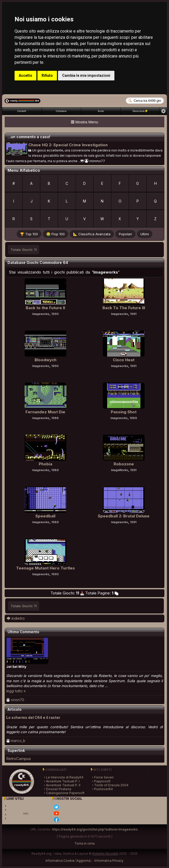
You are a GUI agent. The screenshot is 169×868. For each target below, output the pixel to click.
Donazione (140, 111)
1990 (55, 314)
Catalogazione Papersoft (65, 793)
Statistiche (15, 815)
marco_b (18, 741)
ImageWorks (120, 470)
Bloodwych (45, 360)
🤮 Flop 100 (56, 234)
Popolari (125, 234)
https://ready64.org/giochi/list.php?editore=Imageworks (95, 829)
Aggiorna (83, 861)
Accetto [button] (25, 75)
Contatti (22, 111)
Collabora (61, 111)
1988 (55, 418)
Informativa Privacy (109, 861)
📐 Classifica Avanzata (92, 234)
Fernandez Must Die (45, 412)
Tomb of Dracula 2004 (111, 785)
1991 (133, 314)
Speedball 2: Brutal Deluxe (124, 516)
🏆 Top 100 (29, 234)
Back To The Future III (124, 308)
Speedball (45, 516)
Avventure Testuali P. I (63, 781)
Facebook (64, 821)
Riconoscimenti (19, 810)
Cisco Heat (124, 360)
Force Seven (104, 777)
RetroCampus (19, 759)
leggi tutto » (16, 691)
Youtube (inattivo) (70, 815)
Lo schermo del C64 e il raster (33, 718)
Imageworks (41, 314)
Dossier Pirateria (59, 789)
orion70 (18, 700)
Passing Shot (124, 412)
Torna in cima (84, 843)
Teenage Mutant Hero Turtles (45, 568)
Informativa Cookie (60, 861)
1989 (133, 418)
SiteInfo (13, 806)
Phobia (45, 464)
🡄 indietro (15, 618)
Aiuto (101, 111)
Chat (11, 818)
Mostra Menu (85, 122)
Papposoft (102, 781)
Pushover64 (103, 789)
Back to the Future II (45, 308)
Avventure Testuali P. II (63, 785)
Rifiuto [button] (47, 75)
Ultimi (145, 234)
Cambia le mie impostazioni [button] (86, 75)
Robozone (124, 464)
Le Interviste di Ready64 (65, 777)
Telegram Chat (68, 808)
